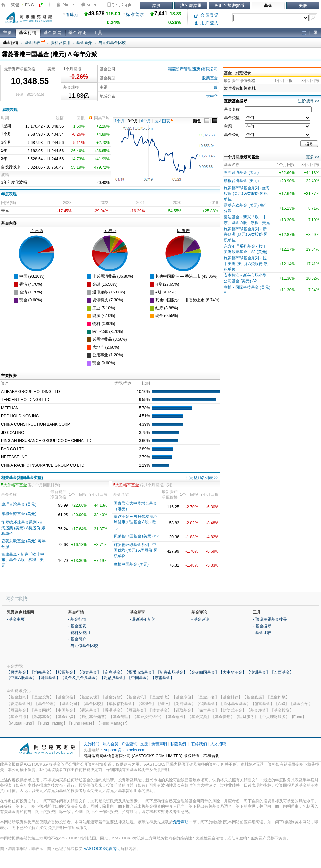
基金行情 (28, 33)
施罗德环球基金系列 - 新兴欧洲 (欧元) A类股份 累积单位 (246, 234)
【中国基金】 (139, 678)
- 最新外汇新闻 (143, 619)
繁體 (15, 5)
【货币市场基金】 (140, 672)
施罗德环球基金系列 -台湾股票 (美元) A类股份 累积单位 (23, 528)
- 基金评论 (200, 619)
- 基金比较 (262, 633)
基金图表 (35, 43)
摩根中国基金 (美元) (131, 564)
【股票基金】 (66, 672)
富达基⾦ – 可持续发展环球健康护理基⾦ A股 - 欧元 (135, 522)
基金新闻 (53, 33)
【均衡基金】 (42, 672)
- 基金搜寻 (262, 626)
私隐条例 (178, 744)
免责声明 (159, 744)
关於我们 (91, 744)
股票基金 (210, 78)
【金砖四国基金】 (203, 672)
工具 (98, 33)
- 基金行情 (77, 619)
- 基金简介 (77, 639)
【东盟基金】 (162, 678)
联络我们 (199, 744)
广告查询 (129, 744)
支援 (144, 744)
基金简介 (84, 43)
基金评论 (78, 33)
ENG (30, 5)
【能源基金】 (48, 678)
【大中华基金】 (233, 672)
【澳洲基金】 (258, 672)
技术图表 (164, 121)
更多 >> (313, 157)
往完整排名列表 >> (202, 478)
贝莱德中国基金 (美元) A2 (136, 536)
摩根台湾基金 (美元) (19, 514)
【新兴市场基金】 (172, 672)
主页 (8, 33)
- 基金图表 (77, 626)
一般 (214, 87)
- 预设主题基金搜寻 (270, 619)
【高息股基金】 (113, 678)
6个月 (146, 121)
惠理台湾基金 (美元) (19, 504)
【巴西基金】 (282, 672)
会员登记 (207, 15)
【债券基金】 (89, 672)
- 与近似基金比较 (83, 646)
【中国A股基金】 (22, 678)
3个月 (133, 121)
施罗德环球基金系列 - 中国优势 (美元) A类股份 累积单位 (136, 550)
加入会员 (110, 744)
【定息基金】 (113, 672)
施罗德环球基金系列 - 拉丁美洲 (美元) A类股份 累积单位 (246, 264)
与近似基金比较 (112, 43)
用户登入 (207, 23)
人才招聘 (218, 744)
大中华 (212, 96)
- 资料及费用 (79, 633)
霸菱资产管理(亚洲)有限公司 (193, 69)
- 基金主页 (16, 619)
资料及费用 (61, 43)
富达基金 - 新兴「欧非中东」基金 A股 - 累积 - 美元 (23, 560)
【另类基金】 (18, 672)
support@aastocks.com (125, 750)
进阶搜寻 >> (309, 101)
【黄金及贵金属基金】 (80, 678)
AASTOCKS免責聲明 (102, 849)
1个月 (120, 121)
